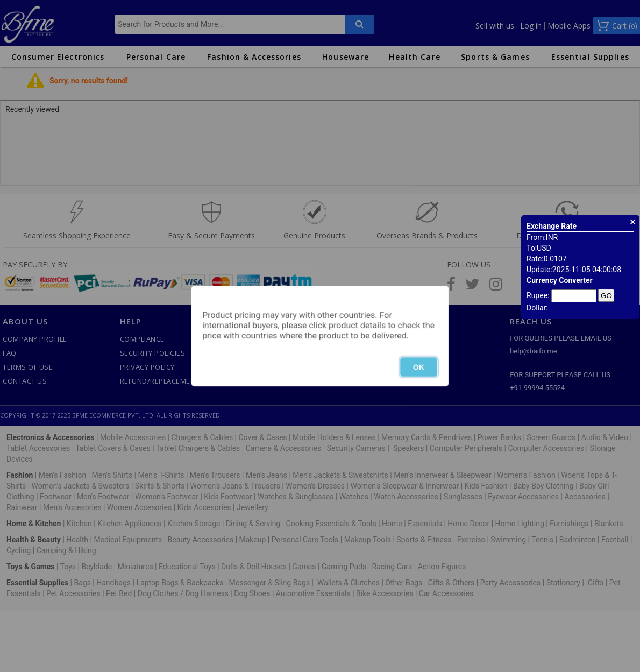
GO (606, 296)
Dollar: (537, 308)
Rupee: (538, 295)
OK (419, 367)
